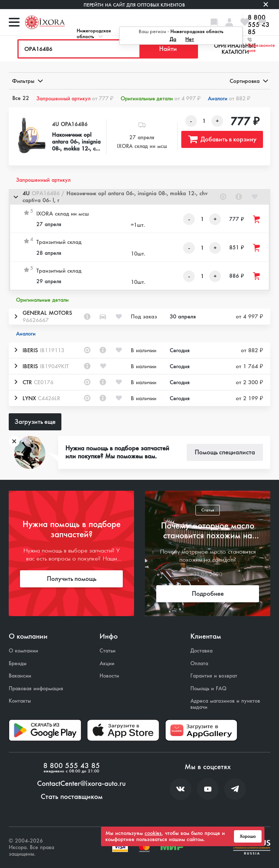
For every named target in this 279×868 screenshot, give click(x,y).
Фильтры (27, 81)
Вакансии (20, 676)
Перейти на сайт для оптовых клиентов (134, 5)
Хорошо (248, 836)
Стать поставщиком (72, 797)
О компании (23, 651)
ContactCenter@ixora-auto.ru (81, 784)
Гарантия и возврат (214, 676)
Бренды (18, 664)
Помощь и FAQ (208, 689)
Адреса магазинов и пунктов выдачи (225, 704)
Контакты (20, 701)
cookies (153, 833)
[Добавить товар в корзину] (257, 219)
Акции (107, 664)
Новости (109, 676)
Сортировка (248, 81)
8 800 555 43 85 (72, 766)
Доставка (201, 651)
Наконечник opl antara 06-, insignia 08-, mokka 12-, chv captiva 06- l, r (77, 142)
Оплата (199, 664)
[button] (139, 197)
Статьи (108, 651)
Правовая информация (36, 689)
